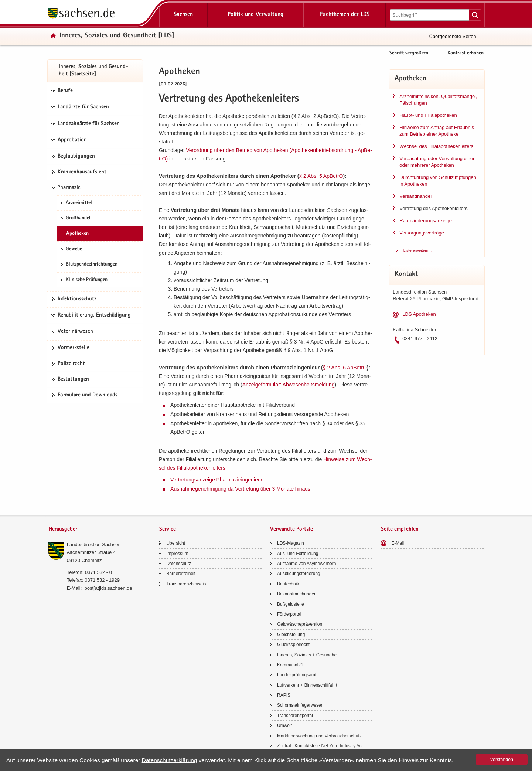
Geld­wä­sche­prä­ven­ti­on (300, 624)
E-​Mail (398, 543)
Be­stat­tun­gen (73, 379)
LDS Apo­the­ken (419, 314)
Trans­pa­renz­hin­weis (186, 584)
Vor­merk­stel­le (74, 348)
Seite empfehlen (400, 529)
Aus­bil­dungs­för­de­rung (299, 574)
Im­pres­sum (177, 554)
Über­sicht (176, 543)
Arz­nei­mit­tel (79, 203)
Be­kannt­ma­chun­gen (297, 594)
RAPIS (284, 695)
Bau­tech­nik (288, 584)
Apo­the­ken (77, 234)
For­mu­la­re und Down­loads (88, 395)
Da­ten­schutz (179, 564)
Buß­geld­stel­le (291, 604)
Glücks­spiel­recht (293, 645)
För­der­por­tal (289, 614)
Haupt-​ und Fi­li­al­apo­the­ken (428, 115)
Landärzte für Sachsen (83, 107)
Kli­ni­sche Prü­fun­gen (87, 280)
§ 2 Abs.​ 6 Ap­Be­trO (345, 368)
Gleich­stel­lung (291, 635)
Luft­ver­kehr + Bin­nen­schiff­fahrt (307, 685)
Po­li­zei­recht (71, 364)
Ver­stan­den (502, 760)
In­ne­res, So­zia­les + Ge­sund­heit (308, 655)
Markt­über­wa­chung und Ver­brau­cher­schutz (319, 736)
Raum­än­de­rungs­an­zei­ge (426, 221)
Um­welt (284, 726)
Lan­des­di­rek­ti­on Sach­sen (94, 545)
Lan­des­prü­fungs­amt (297, 675)
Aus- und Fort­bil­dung (298, 554)
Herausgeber (63, 529)
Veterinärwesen (75, 332)
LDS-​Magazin (291, 543)
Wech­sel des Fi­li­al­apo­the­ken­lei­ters (436, 146)
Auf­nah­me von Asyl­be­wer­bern (306, 564)
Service (168, 529)
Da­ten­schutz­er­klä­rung (170, 760)
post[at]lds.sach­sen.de (108, 588)
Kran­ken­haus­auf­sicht (82, 172)
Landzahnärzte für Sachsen (89, 124)
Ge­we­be (74, 249)
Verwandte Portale (291, 529)
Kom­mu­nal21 (290, 665)
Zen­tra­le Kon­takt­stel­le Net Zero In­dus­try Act (320, 746)
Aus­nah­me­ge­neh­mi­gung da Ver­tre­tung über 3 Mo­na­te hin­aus (240, 489)
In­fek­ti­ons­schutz (77, 299)
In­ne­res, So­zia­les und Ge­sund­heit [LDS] (117, 36)
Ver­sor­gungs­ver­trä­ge (422, 233)
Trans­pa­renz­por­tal (295, 716)
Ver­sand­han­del (415, 196)
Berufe (65, 91)
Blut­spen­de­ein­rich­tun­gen (92, 264)
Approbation (72, 140)
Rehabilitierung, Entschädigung (94, 315)
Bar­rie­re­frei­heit (181, 574)
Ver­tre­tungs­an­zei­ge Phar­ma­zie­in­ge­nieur (216, 480)
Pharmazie (69, 188)
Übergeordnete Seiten (452, 36)
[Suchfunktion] (430, 15)
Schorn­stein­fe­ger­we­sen (300, 705)
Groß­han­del (78, 218)
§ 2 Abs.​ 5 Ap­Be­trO (321, 176)
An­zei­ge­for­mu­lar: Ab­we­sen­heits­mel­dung (289, 385)
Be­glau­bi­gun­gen (76, 156)
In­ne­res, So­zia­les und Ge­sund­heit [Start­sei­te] (93, 71)
